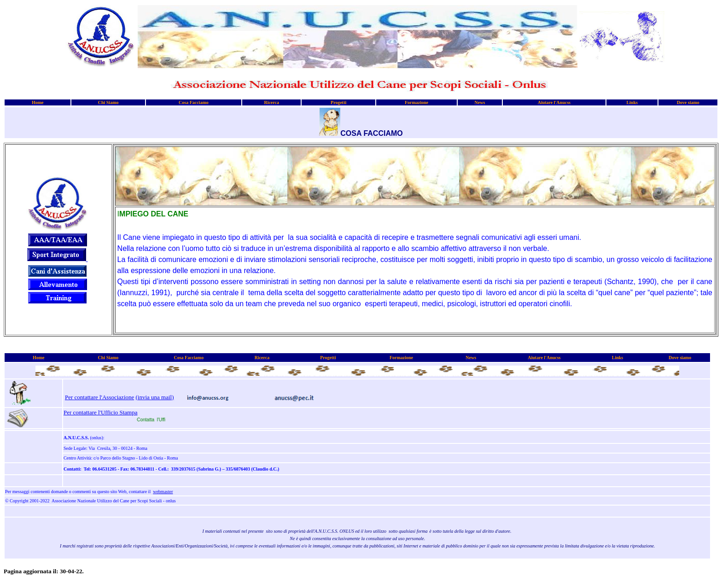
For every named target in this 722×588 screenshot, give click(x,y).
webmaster (163, 492)
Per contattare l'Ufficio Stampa (101, 412)
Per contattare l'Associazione (99, 397)
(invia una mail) (155, 397)
